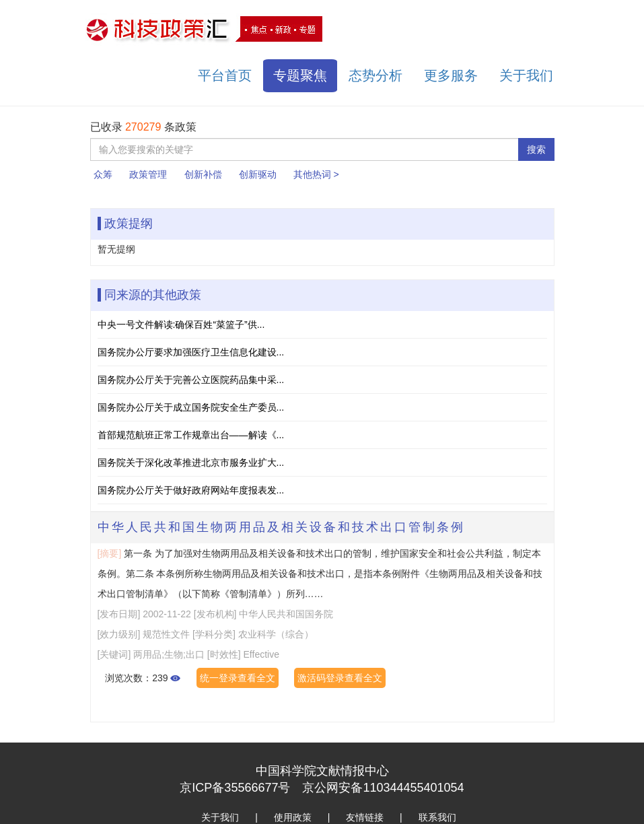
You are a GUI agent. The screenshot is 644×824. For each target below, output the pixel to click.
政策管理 (148, 174)
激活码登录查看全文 (340, 678)
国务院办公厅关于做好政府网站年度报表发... (191, 490)
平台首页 (225, 75)
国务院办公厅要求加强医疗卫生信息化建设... (191, 352)
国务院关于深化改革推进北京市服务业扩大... (191, 462)
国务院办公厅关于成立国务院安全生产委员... (191, 407)
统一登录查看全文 (238, 678)
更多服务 (451, 75)
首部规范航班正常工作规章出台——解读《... (191, 435)
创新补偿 (203, 174)
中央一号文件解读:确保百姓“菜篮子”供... (181, 324)
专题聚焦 (300, 75)
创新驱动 (258, 174)
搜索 (536, 149)
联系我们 (437, 817)
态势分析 (375, 75)
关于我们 (526, 75)
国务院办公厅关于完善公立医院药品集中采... (191, 380)
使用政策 (293, 817)
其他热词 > (316, 174)
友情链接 (365, 817)
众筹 (103, 174)
